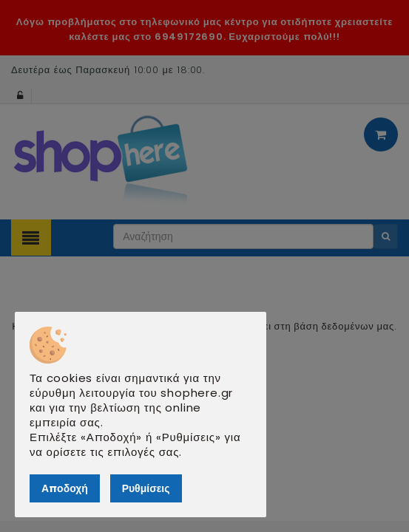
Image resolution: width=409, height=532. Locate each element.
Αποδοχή (65, 488)
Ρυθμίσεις (146, 488)
